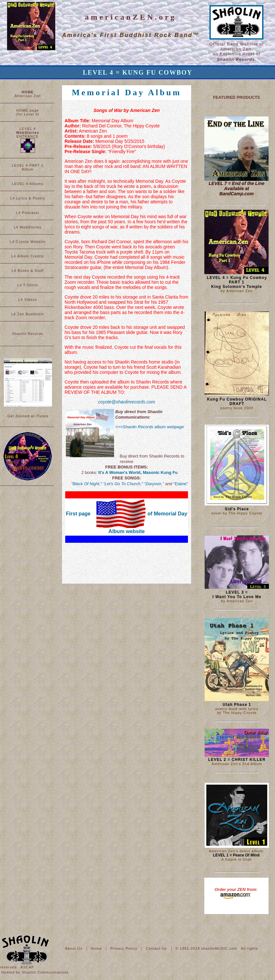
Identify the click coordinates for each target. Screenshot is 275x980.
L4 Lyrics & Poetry (28, 198)
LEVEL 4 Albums (28, 184)
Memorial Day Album (127, 92)
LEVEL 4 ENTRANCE (27, 140)
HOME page (28, 112)
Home (97, 948)
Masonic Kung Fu (160, 472)
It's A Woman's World (119, 472)
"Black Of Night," (86, 484)
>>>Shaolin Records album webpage (150, 427)
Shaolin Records (27, 334)
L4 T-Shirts (27, 285)
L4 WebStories (28, 227)
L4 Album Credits (27, 256)
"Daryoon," (154, 484)
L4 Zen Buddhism (28, 314)
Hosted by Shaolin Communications (35, 972)
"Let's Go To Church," (123, 484)
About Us (74, 948)
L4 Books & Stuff (27, 271)
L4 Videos (28, 300)
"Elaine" (180, 484)
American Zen (28, 94)
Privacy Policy (124, 948)
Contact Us (157, 948)
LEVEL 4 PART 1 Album (28, 167)
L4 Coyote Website (27, 242)
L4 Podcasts (28, 213)
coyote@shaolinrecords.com (127, 402)
